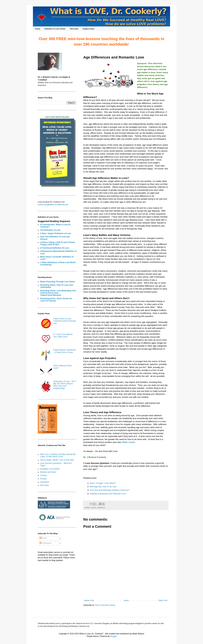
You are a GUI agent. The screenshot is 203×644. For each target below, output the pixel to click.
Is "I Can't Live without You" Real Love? (63, 335)
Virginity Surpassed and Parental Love (108, 494)
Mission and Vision (48, 472)
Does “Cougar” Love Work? (103, 483)
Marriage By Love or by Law (103, 487)
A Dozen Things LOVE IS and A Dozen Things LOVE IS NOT (58, 243)
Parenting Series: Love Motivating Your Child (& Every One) (58, 292)
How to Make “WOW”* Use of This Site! (57, 460)
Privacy (43, 479)
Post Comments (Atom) (105, 605)
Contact (43, 475)
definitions (101, 508)
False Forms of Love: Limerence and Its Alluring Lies (65, 321)
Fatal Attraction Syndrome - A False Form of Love (65, 351)
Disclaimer (45, 482)
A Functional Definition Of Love (55, 248)
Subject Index (89, 29)
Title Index (74, 29)
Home (38, 29)
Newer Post (89, 600)
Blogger (114, 636)
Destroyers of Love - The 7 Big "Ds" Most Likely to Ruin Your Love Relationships (65, 385)
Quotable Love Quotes (50, 469)
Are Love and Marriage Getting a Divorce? (110, 490)
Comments (45, 543)
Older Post (163, 600)
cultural (94, 508)
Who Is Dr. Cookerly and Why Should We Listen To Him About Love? (58, 455)
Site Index (44, 485)
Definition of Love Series (55, 29)
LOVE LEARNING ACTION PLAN (53, 205)
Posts (43, 538)
